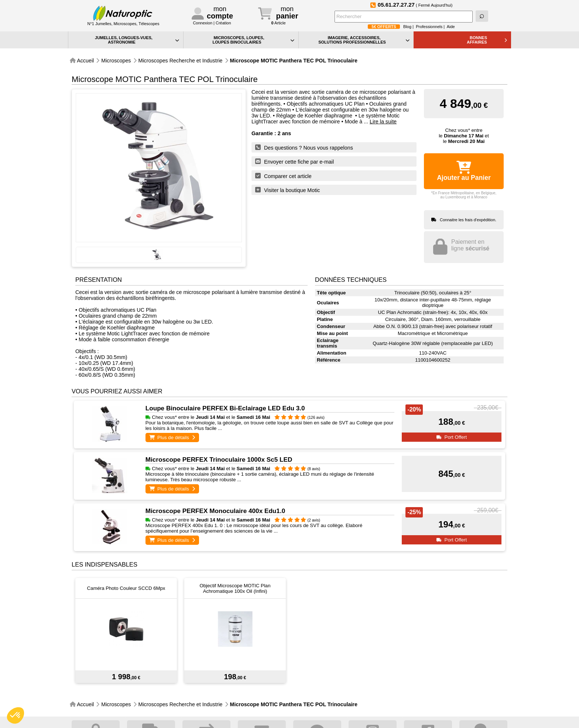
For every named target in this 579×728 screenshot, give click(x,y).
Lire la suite (383, 122)
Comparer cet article (283, 176)
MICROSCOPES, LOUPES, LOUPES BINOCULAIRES (253, 40)
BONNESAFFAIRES (487, 40)
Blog (407, 27)
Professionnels (429, 27)
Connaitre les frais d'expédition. (468, 220)
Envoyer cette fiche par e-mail (294, 161)
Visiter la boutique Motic (288, 190)
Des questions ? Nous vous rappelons (304, 147)
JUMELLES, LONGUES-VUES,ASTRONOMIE (137, 40)
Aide (451, 27)
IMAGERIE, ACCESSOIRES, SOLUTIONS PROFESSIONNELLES (364, 40)
